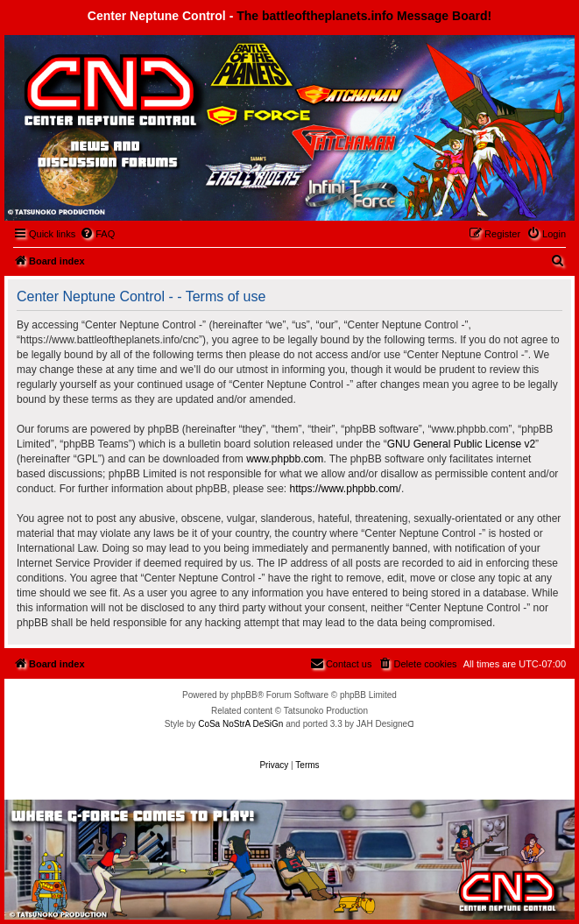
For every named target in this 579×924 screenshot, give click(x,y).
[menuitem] (97, 234)
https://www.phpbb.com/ (346, 489)
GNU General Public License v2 (461, 444)
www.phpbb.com (285, 459)
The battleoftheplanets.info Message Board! (364, 16)
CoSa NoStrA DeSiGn (240, 724)
